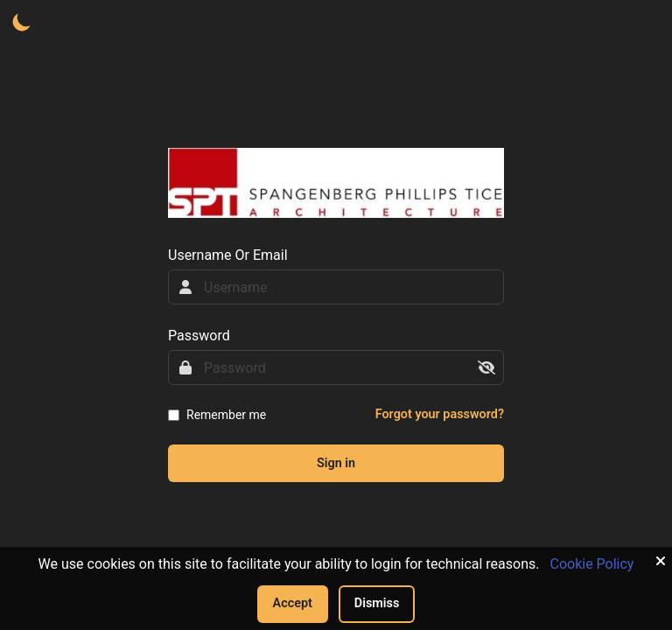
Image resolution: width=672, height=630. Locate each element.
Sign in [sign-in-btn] (336, 463)
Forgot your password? (440, 414)
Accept (293, 603)
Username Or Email (228, 255)
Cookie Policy (591, 564)
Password (199, 336)
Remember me (226, 415)
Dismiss (377, 603)
